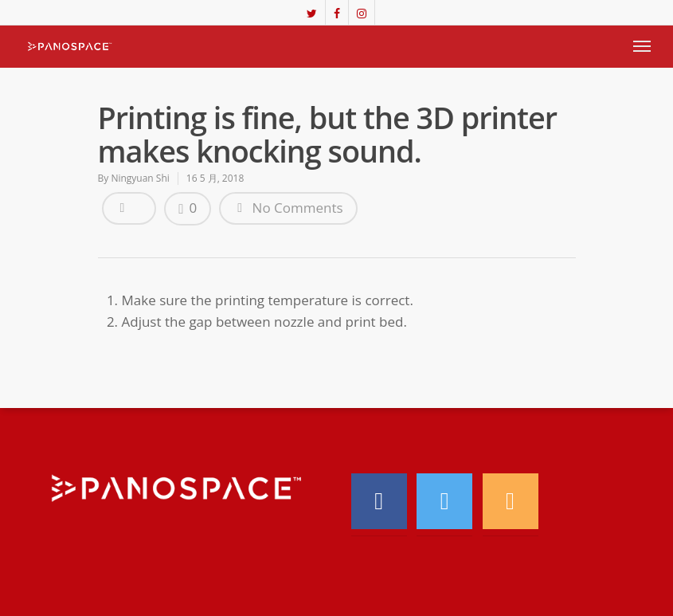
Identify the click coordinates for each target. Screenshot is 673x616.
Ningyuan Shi (140, 178)
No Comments (288, 208)
